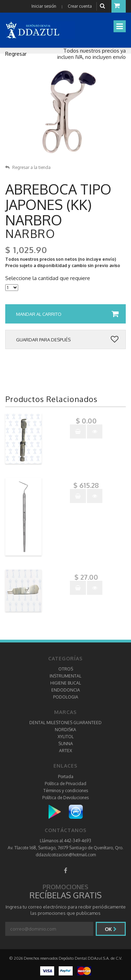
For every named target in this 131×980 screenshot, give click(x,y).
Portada (66, 777)
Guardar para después (67, 340)
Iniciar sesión (44, 6)
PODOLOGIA (66, 697)
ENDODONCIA (66, 690)
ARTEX (65, 751)
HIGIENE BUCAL (66, 683)
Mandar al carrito (67, 314)
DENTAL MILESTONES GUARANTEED (65, 723)
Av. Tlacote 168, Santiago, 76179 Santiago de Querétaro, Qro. (65, 848)
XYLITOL (66, 737)
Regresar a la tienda (28, 167)
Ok (111, 929)
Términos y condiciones (66, 791)
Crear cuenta (80, 6)
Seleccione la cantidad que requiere (48, 278)
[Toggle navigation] (120, 26)
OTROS (66, 669)
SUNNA (66, 744)
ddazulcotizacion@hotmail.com (66, 855)
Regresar (16, 54)
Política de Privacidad (65, 784)
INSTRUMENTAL (65, 676)
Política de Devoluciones (65, 798)
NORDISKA (65, 730)
